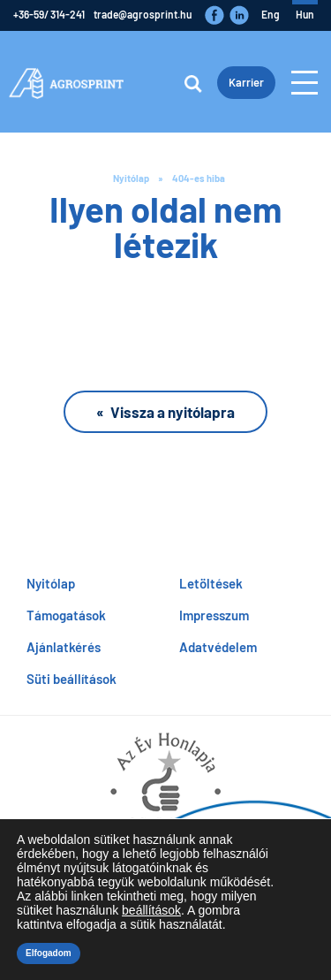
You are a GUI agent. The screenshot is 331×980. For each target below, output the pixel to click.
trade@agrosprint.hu (143, 14)
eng (271, 14)
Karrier (246, 82)
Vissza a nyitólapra (173, 412)
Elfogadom (49, 953)
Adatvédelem (218, 647)
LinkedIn (239, 15)
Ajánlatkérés (64, 647)
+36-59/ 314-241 (49, 14)
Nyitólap (131, 178)
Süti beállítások (71, 679)
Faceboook (214, 15)
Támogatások (66, 615)
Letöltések (211, 583)
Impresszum (214, 615)
